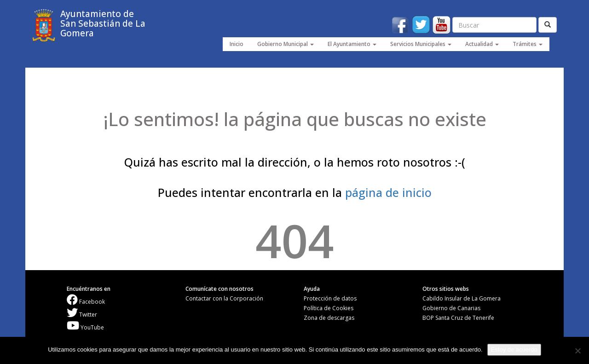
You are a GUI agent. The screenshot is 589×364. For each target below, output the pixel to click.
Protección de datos (330, 298)
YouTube (85, 327)
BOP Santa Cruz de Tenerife (458, 318)
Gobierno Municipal (286, 44)
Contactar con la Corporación (224, 298)
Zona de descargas (329, 318)
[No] (577, 351)
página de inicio (388, 192)
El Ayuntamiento (352, 44)
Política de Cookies (329, 308)
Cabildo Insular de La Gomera (462, 298)
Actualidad (482, 44)
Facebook (86, 302)
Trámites (528, 44)
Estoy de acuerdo (514, 350)
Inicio (237, 44)
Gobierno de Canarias (451, 308)
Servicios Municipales (421, 44)
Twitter (82, 315)
